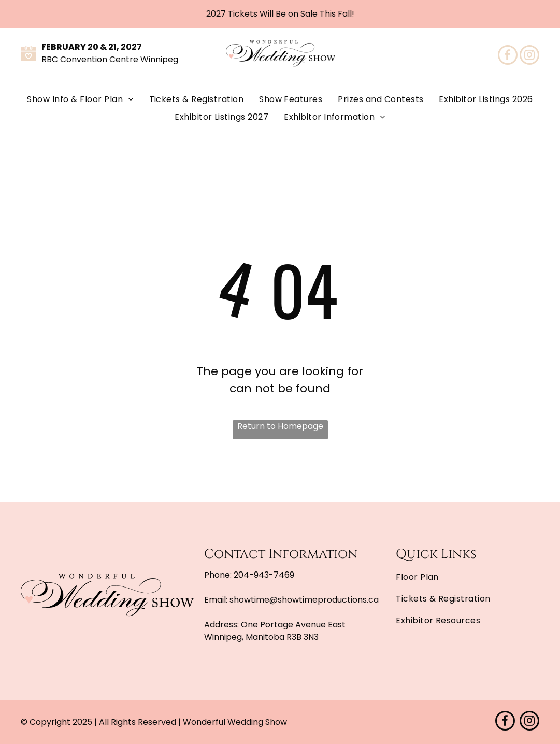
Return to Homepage (280, 426)
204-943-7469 (264, 575)
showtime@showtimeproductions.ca (304, 600)
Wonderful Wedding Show (235, 722)
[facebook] (508, 56)
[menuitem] (80, 99)
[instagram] (529, 56)
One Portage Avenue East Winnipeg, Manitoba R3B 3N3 (275, 631)
